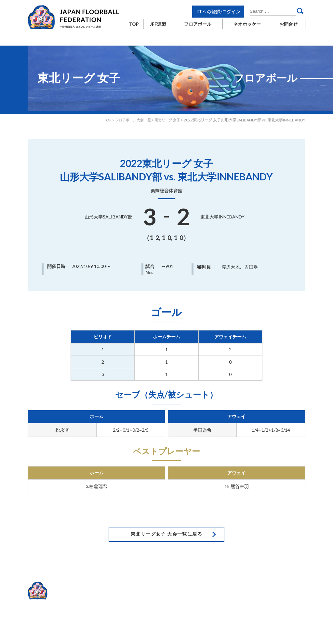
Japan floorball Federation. (282, 606)
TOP (102, 120)
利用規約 (250, 574)
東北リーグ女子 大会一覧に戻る (166, 521)
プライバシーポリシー (284, 574)
